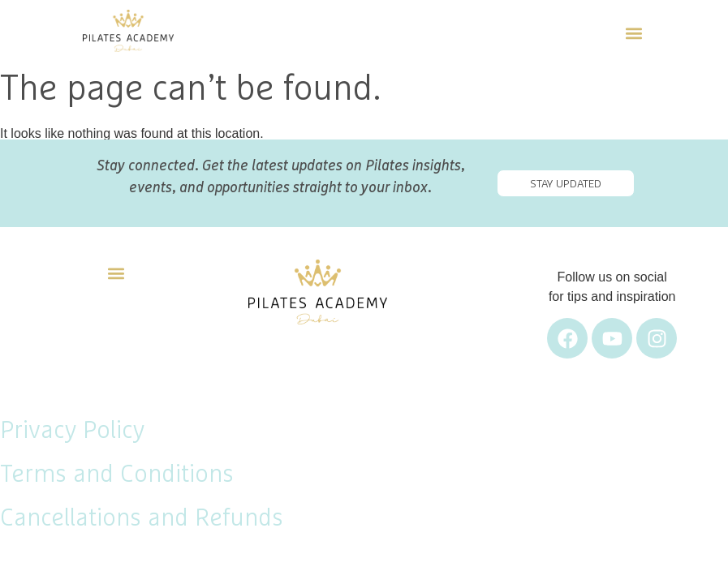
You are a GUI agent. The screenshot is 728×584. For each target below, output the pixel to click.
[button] (633, 31)
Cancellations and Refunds (142, 518)
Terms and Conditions (117, 474)
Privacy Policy (72, 431)
